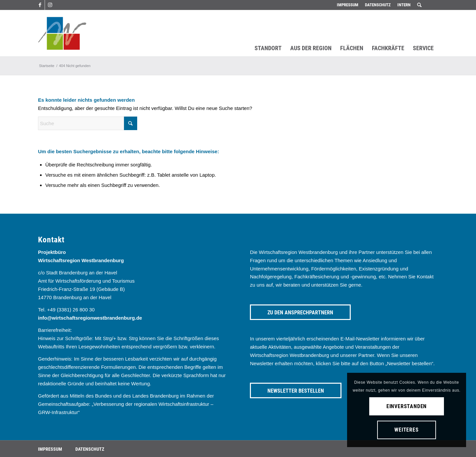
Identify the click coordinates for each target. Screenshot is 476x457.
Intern (404, 5)
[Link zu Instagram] (50, 5)
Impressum (348, 5)
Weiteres (406, 430)
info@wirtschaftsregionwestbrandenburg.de (90, 318)
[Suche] (88, 123)
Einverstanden (407, 406)
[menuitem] (348, 5)
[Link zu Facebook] (40, 5)
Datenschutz (378, 5)
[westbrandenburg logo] (62, 33)
